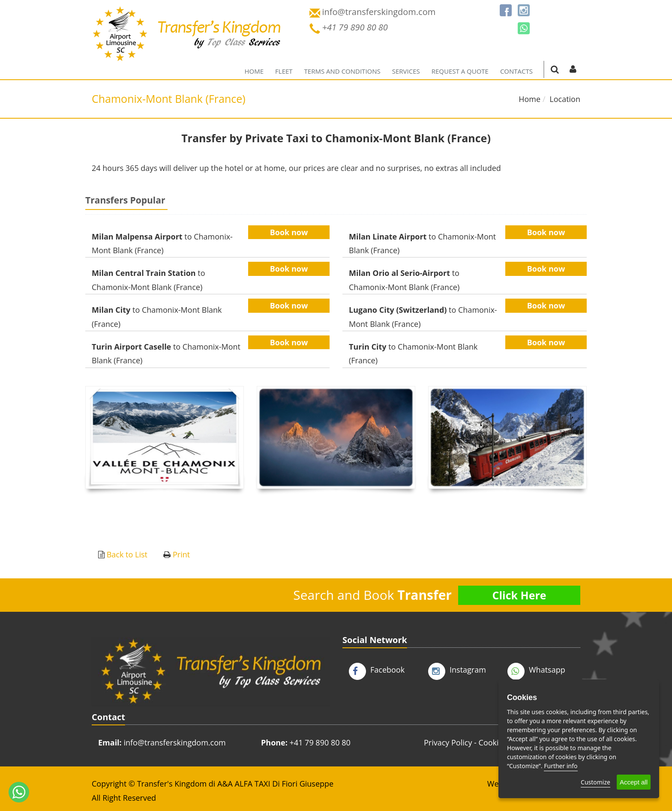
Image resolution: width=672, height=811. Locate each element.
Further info (561, 766)
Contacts (516, 71)
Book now (289, 232)
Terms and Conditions (342, 71)
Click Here (519, 595)
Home (254, 71)
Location (565, 99)
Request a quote (460, 71)
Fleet (284, 71)
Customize (595, 782)
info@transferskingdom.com (174, 742)
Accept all (634, 782)
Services (406, 71)
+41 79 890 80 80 (320, 742)
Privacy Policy (448, 742)
